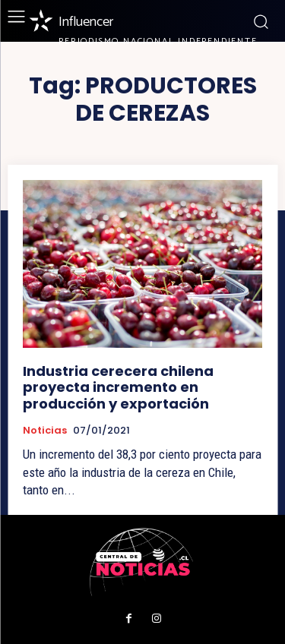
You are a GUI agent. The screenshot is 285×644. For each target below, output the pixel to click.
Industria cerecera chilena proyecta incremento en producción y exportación (118, 387)
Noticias (45, 431)
